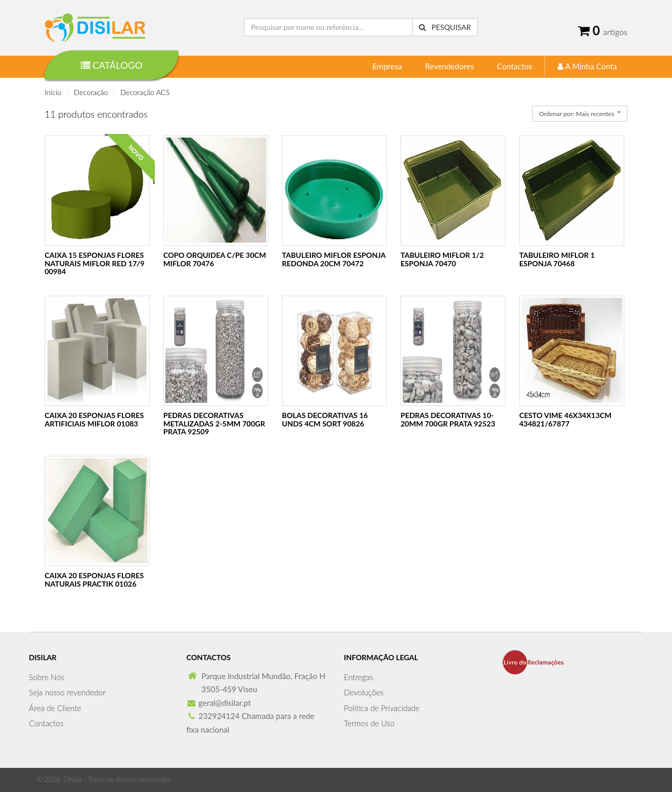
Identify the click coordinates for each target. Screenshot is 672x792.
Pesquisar (445, 27)
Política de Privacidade (382, 708)
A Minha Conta (587, 66)
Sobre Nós (46, 677)
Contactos (515, 66)
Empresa (387, 66)
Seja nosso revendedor (67, 692)
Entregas (359, 677)
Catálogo (112, 65)
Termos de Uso (369, 723)
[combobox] (580, 114)
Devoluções (364, 692)
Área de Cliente (55, 708)
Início (53, 92)
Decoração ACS (145, 92)
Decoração (91, 92)
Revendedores (449, 66)
